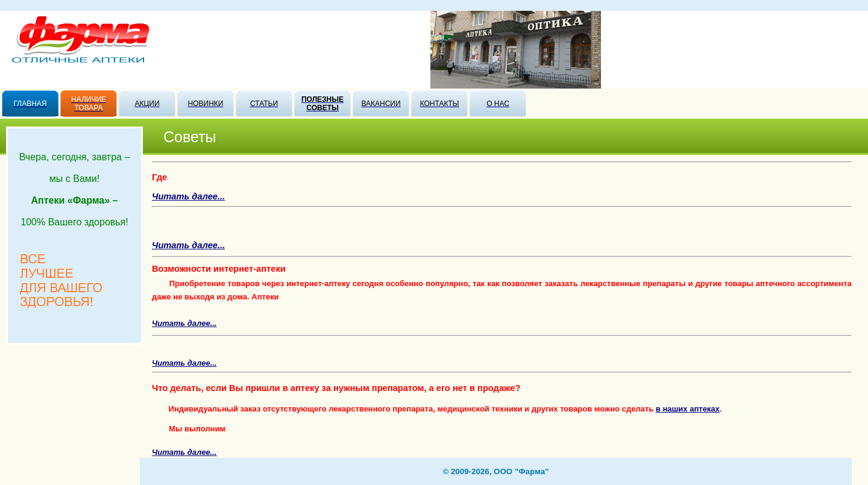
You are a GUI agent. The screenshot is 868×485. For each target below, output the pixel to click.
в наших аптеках (688, 409)
